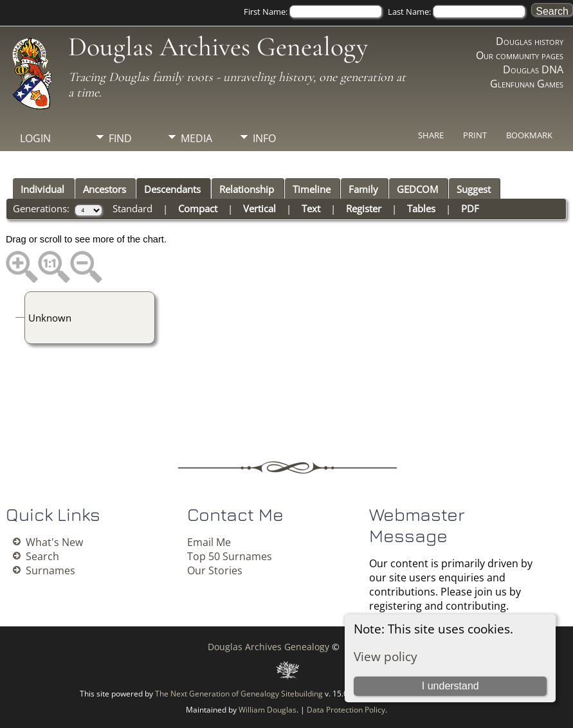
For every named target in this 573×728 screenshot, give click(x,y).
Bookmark (529, 135)
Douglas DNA (533, 69)
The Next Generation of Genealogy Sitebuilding (239, 694)
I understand (450, 686)
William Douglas (268, 710)
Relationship (247, 189)
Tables (421, 208)
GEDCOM (417, 189)
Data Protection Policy (346, 710)
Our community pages (520, 55)
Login (35, 138)
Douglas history (530, 41)
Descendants (172, 189)
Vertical (259, 208)
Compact (198, 208)
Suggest (474, 189)
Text (311, 208)
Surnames (50, 570)
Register (364, 208)
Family (363, 189)
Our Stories (215, 570)
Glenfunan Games (527, 84)
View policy (386, 656)
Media (196, 138)
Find (120, 138)
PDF (470, 208)
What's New (54, 542)
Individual (42, 189)
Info (264, 138)
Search (42, 556)
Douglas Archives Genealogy (218, 47)
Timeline (312, 189)
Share (431, 135)
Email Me (209, 542)
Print (475, 135)
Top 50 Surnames (230, 556)
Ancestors (105, 189)
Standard (132, 208)
